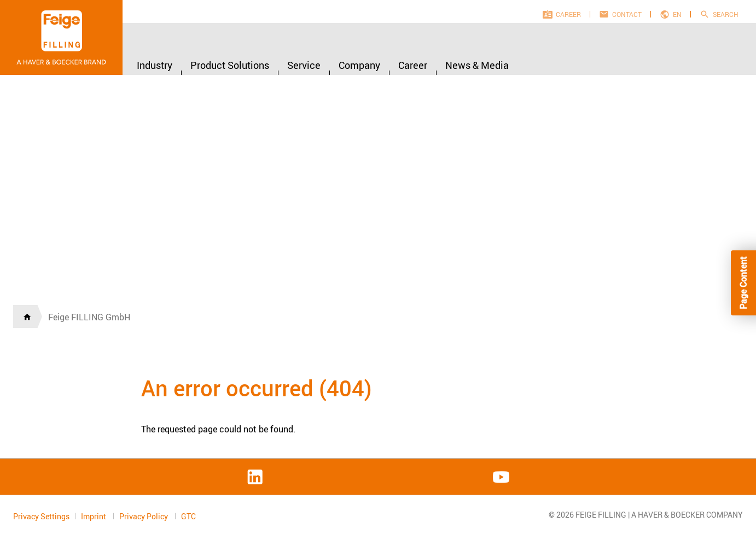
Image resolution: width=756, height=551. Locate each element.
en (677, 14)
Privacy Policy (144, 516)
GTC (188, 517)
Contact (627, 14)
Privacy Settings (41, 516)
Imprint (94, 516)
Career (568, 14)
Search (726, 14)
